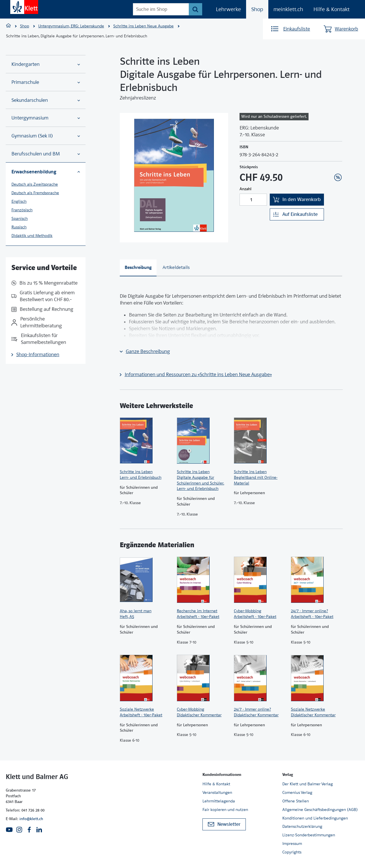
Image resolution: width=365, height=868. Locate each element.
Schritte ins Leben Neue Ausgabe (143, 26)
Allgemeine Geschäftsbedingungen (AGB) (320, 810)
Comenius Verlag (297, 792)
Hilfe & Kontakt (331, 9)
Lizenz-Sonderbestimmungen (309, 835)
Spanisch (20, 218)
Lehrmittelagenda (219, 801)
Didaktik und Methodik (32, 236)
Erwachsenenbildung (46, 172)
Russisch (19, 227)
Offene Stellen (296, 801)
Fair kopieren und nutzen (225, 810)
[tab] (138, 268)
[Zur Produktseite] (145, 441)
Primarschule (46, 82)
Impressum (292, 843)
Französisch (22, 210)
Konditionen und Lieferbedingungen (315, 818)
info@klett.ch (31, 819)
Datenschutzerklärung (302, 826)
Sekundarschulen (46, 100)
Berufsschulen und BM (46, 154)
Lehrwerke (228, 9)
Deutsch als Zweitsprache (35, 184)
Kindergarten (46, 64)
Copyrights (292, 852)
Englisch (19, 201)
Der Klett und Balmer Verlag (308, 784)
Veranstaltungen (217, 792)
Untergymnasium (46, 118)
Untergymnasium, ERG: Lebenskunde (71, 26)
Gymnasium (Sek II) (46, 136)
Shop (257, 9)
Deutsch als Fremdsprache (35, 193)
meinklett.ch (288, 9)
